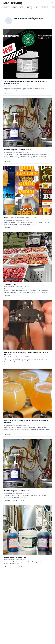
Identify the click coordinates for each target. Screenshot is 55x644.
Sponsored (8, 93)
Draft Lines (15, 501)
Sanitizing (21, 567)
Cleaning (22, 501)
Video (22, 8)
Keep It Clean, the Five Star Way (15, 557)
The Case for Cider (11, 284)
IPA (36, 8)
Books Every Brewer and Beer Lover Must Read (20, 218)
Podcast (15, 8)
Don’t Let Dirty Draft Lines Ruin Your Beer (18, 150)
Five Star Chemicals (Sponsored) (14, 86)
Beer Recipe (6, 8)
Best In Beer (44, 8)
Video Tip (30, 8)
